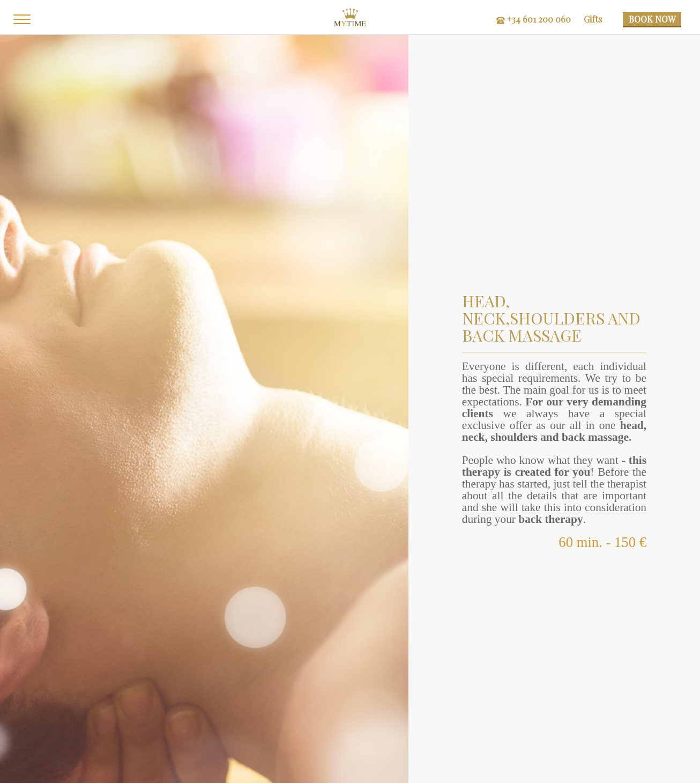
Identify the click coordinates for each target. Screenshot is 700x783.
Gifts (595, 19)
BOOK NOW (652, 19)
